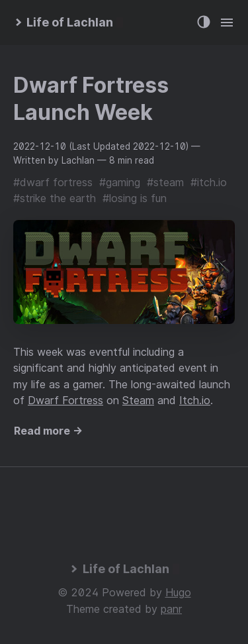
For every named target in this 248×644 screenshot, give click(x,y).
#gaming (120, 182)
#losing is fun (135, 198)
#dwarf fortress (53, 182)
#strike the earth (55, 198)
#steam (165, 182)
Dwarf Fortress (65, 400)
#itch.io (209, 182)
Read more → (48, 431)
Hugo (178, 592)
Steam (138, 400)
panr (171, 609)
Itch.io (195, 400)
